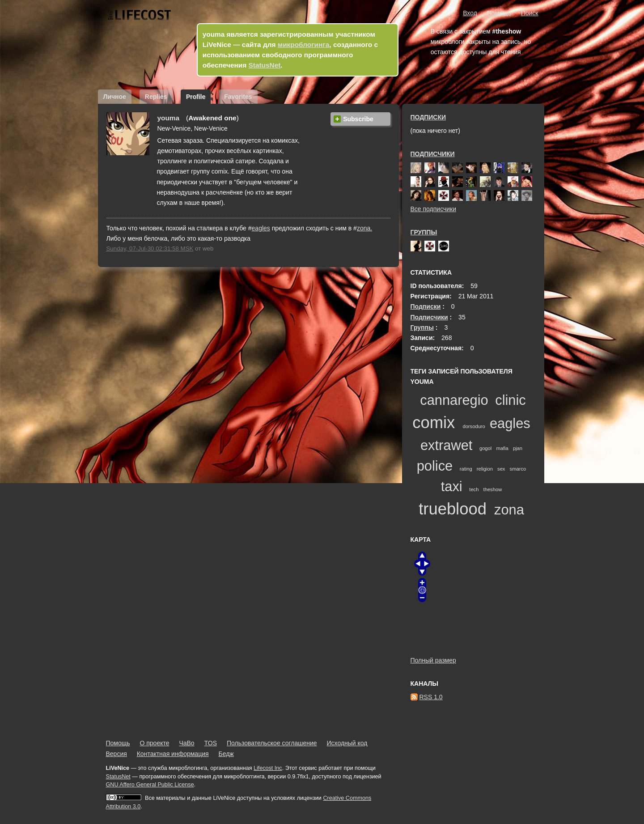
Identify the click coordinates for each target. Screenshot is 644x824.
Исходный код (347, 743)
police (435, 466)
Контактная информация (173, 754)
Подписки (428, 117)
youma (169, 118)
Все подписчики (434, 209)
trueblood (453, 509)
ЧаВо (186, 743)
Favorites (238, 97)
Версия (117, 754)
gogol (485, 448)
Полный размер (433, 660)
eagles (261, 228)
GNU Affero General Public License (150, 785)
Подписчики (433, 154)
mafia (502, 448)
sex (501, 469)
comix (434, 423)
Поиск (530, 13)
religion (485, 469)
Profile (196, 97)
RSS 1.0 (431, 697)
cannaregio (454, 400)
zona (509, 510)
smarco (518, 469)
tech (474, 489)
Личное (115, 97)
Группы (424, 232)
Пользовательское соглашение (272, 743)
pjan (518, 448)
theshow (493, 489)
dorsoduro (474, 426)
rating (466, 469)
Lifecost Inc (268, 768)
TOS (211, 743)
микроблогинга (304, 45)
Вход (470, 13)
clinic (510, 400)
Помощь (499, 13)
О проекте (154, 743)
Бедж (226, 754)
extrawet (446, 445)
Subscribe (358, 119)
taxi (452, 486)
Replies (156, 97)
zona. (364, 228)
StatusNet (265, 65)
